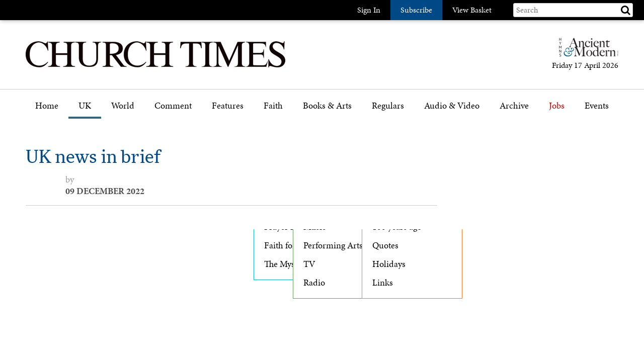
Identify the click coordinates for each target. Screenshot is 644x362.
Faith (273, 106)
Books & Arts (327, 106)
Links (383, 283)
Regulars (388, 106)
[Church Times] (155, 66)
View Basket (472, 10)
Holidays (389, 264)
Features (228, 106)
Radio (314, 283)
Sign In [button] (369, 10)
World (123, 106)
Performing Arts (333, 245)
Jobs (557, 106)
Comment (173, 106)
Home (47, 106)
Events (597, 106)
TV (309, 264)
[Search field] (573, 10)
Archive (514, 106)
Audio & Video (452, 106)
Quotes (385, 245)
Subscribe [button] (416, 10)
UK (85, 106)
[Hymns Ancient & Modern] (586, 52)
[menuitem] (47, 109)
